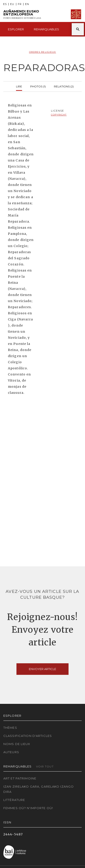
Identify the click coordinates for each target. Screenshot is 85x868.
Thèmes (10, 728)
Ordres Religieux (43, 52)
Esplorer (16, 29)
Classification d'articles (28, 736)
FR (20, 4)
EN (27, 4)
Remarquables (46, 29)
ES (5, 4)
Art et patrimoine (20, 778)
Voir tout (45, 766)
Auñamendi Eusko (22, 14)
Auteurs (11, 752)
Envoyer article (42, 669)
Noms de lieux (17, 744)
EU (12, 4)
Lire (19, 86)
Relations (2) (64, 86)
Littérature (14, 800)
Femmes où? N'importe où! (28, 808)
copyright (59, 115)
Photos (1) (38, 86)
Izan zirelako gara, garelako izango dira (39, 789)
